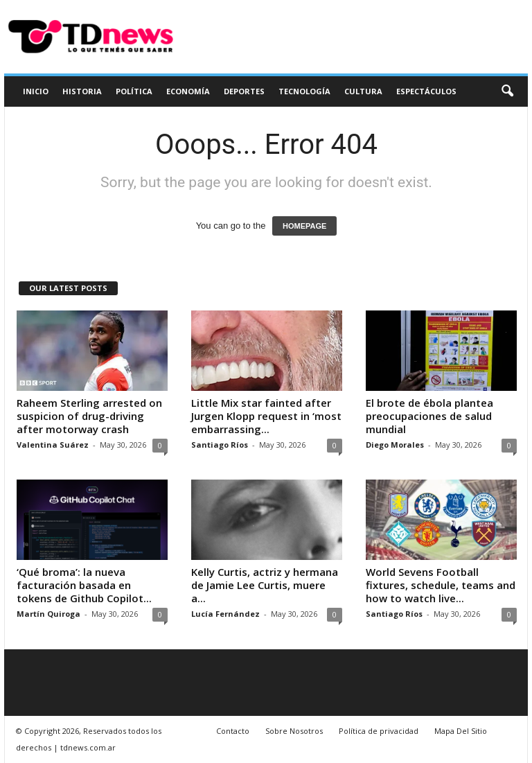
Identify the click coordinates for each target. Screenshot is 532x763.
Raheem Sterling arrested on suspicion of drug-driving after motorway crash (89, 416)
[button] (507, 91)
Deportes (244, 91)
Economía (188, 91)
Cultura (363, 91)
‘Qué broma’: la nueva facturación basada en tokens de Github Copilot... (84, 585)
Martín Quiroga (48, 614)
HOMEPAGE (304, 226)
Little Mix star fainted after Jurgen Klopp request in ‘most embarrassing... (266, 416)
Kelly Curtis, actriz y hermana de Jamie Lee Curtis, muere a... (265, 585)
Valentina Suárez (53, 445)
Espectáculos (426, 91)
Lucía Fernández (225, 614)
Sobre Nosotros (294, 731)
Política (134, 91)
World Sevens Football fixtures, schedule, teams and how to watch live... (441, 585)
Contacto (233, 731)
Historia (82, 91)
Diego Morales (395, 445)
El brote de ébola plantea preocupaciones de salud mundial (429, 416)
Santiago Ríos (220, 445)
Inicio (36, 91)
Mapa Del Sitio (461, 731)
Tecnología (304, 91)
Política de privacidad (379, 731)
